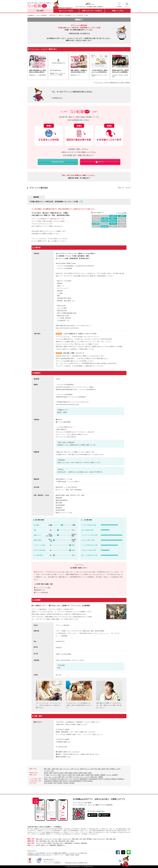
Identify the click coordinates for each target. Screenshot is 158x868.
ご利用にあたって (31, 853)
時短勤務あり (121, 779)
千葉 (52, 841)
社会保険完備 (48, 781)
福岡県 (75, 773)
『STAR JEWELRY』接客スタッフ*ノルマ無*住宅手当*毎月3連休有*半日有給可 (100, 71)
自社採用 (77, 855)
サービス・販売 (57, 839)
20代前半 (66, 783)
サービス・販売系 (79, 769)
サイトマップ (83, 7)
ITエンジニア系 (89, 769)
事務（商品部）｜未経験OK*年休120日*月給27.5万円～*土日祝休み (79, 71)
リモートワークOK (41, 843)
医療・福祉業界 (95, 775)
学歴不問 (101, 779)
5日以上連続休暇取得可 (75, 781)
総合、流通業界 (99, 777)
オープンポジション (56, 70)
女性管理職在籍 (93, 779)
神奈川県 (56, 773)
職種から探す (31, 839)
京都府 (85, 773)
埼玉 (49, 841)
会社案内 (67, 855)
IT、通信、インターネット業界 (52, 775)
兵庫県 (80, 773)
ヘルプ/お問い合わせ (82, 853)
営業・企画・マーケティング (44, 839)
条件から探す (31, 843)
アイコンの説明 (122, 213)
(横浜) (45, 841)
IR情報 (72, 855)
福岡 (68, 841)
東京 (37, 841)
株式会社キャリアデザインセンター (43, 855)
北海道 (90, 773)
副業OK (49, 843)
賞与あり (65, 781)
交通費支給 (55, 781)
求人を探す (40, 11)
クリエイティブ (67, 839)
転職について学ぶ (118, 11)
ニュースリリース (73, 853)
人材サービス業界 (67, 775)
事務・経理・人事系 (49, 769)
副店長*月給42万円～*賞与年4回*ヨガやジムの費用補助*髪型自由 (120, 71)
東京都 (46, 773)
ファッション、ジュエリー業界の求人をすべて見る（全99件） (113, 83)
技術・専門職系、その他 (113, 769)
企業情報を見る (57, 98)
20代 (45, 783)
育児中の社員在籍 (88, 781)
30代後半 (72, 783)
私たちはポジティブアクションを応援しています (76, 863)
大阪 (56, 841)
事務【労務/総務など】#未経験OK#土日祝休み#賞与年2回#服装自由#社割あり (37, 71)
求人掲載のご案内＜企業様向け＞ (96, 7)
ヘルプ (77, 7)
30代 (55, 783)
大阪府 (51, 773)
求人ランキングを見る (66, 11)
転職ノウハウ (31, 845)
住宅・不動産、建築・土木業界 (81, 775)
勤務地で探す (31, 841)
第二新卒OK (53, 779)
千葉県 (66, 773)
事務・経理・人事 (77, 839)
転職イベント (45, 845)
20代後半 (50, 783)
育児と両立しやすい (63, 779)
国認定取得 (84, 843)
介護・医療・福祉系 (100, 769)
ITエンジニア (101, 839)
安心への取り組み (41, 853)
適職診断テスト (61, 845)
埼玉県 (61, 773)
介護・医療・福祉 (111, 839)
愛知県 (71, 773)
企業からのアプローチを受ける (92, 11)
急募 (61, 781)
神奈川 (41, 841)
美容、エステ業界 (67, 777)
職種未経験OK (84, 779)
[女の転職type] (31, 855)
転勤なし (46, 779)
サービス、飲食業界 (112, 775)
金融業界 (103, 775)
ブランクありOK (74, 779)
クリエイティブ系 (49, 771)
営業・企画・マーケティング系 (64, 769)
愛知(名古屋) (62, 841)
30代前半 (60, 783)
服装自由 (114, 779)
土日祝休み (107, 779)
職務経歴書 (53, 845)
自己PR (38, 845)
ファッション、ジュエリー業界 (52, 777)
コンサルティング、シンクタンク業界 (83, 777)
